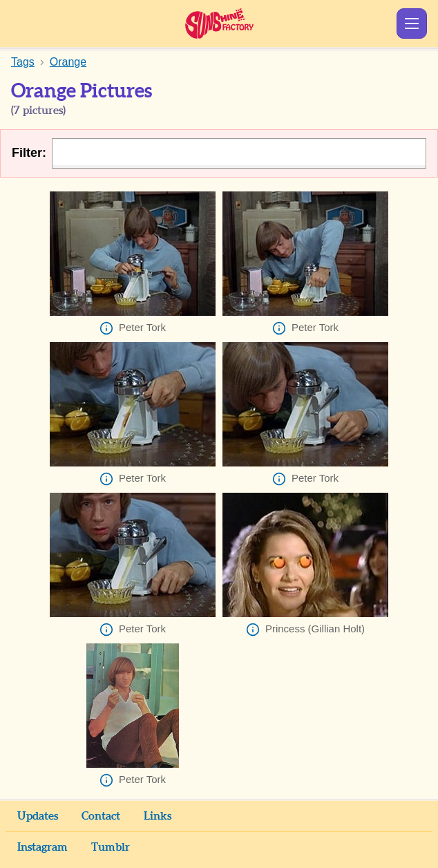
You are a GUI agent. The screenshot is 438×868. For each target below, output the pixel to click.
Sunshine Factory (219, 23)
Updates (38, 816)
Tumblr (111, 847)
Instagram (42, 847)
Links (158, 816)
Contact (101, 816)
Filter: (29, 153)
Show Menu (412, 23)
